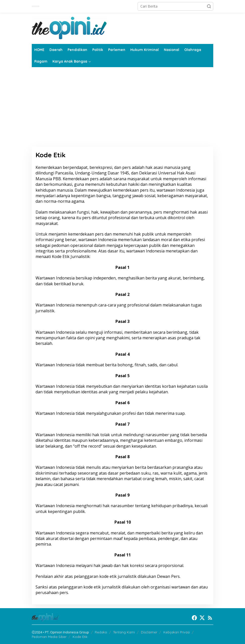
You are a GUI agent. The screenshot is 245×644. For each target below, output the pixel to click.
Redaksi (101, 632)
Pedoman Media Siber (49, 637)
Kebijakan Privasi (177, 632)
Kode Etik (80, 637)
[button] (209, 6)
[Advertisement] (122, 109)
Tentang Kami (124, 632)
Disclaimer (149, 632)
